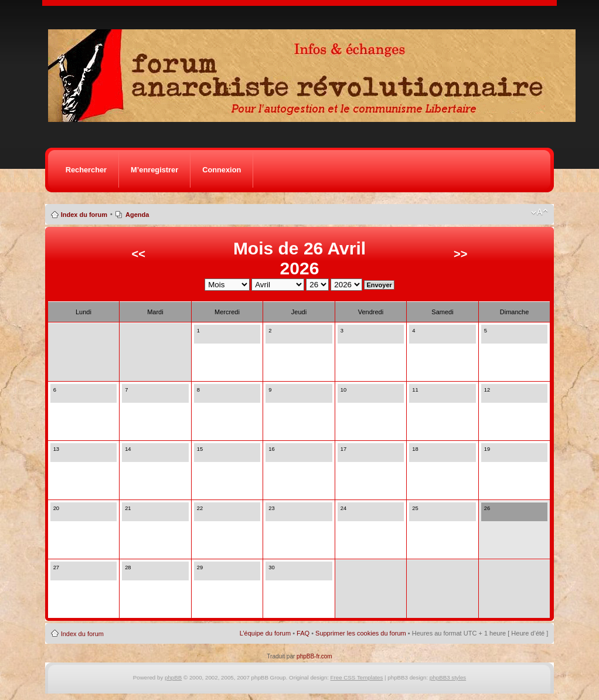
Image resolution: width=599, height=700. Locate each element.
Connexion (222, 170)
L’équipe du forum (265, 633)
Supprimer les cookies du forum (361, 633)
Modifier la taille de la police (540, 212)
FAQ (303, 633)
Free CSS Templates (357, 677)
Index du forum (84, 215)
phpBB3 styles (448, 677)
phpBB (173, 677)
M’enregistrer (154, 170)
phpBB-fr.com (314, 656)
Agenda (137, 215)
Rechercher (86, 170)
